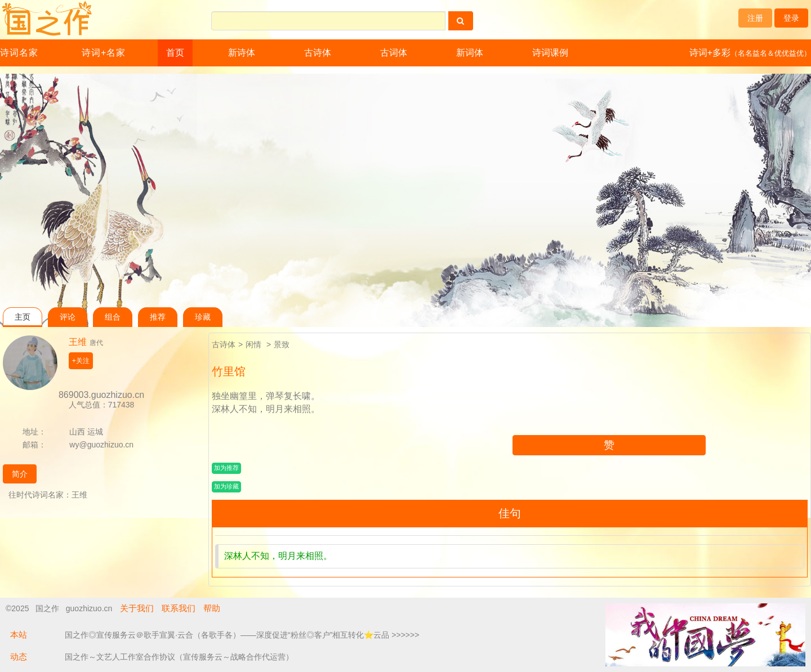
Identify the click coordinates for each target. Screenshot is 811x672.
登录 (791, 18)
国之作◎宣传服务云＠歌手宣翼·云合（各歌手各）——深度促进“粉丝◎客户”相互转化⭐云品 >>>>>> (242, 635)
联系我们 (179, 608)
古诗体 (318, 53)
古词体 (394, 53)
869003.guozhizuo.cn (101, 395)
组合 (113, 317)
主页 (23, 317)
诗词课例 (550, 53)
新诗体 (242, 53)
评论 (68, 317)
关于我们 (137, 608)
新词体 (470, 53)
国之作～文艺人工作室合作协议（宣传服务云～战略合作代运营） (179, 657)
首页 (175, 53)
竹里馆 (229, 371)
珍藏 (203, 317)
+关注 (81, 361)
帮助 (212, 608)
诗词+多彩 (750, 53)
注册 (755, 18)
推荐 (158, 317)
